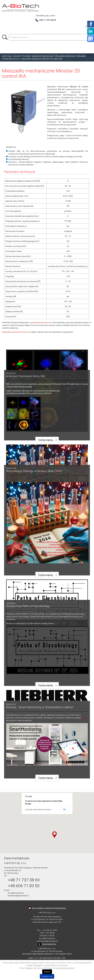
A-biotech (17, 56)
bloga (84, 718)
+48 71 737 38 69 (47, 20)
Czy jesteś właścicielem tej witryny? (38, 810)
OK (64, 810)
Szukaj (5, 37)
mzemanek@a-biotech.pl (18, 896)
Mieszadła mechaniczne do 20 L (15, 332)
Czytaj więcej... (46, 440)
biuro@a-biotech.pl (16, 893)
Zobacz (47, 972)
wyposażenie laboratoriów (40, 322)
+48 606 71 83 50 (24, 886)
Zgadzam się (47, 976)
